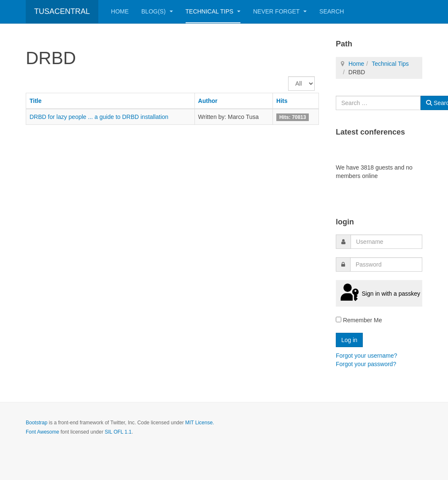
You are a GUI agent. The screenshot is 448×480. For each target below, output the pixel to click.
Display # (288, 77)
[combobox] (378, 103)
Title (36, 101)
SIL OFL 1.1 (118, 432)
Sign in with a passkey (379, 293)
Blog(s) (157, 11)
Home (120, 11)
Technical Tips (213, 11)
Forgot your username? (367, 356)
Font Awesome (42, 432)
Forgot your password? (366, 364)
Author (208, 101)
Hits (282, 101)
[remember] (339, 320)
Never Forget (280, 11)
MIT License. (200, 423)
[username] (386, 242)
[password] (386, 264)
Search (332, 11)
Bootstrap (36, 423)
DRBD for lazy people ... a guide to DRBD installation (99, 117)
